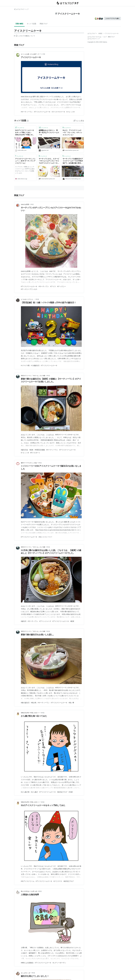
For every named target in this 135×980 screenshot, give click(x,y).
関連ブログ (44, 24)
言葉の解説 (19, 24)
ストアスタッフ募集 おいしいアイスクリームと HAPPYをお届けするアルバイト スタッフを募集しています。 (25, 170)
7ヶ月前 (43, 54)
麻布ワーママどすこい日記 (29, 463)
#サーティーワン (27, 112)
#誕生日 (24, 621)
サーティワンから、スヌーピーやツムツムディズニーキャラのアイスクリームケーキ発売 (49, 161)
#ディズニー (61, 286)
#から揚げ (34, 792)
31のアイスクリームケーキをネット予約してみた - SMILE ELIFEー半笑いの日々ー (25, 133)
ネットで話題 (31, 24)
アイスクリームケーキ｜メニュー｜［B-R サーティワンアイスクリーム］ (25, 161)
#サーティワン (44, 286)
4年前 (48, 376)
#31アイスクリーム (28, 881)
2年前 (37, 299)
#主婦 (71, 792)
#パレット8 (70, 112)
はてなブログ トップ (21, 9)
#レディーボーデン (59, 963)
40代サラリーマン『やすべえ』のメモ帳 (33, 376)
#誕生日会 (24, 450)
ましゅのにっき (26, 973)
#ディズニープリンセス (29, 289)
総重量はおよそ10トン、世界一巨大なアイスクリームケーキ (49, 132)
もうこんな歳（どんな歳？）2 (30, 54)
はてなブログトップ (94, 39)
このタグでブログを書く (112, 19)
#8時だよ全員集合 (27, 963)
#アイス (53, 286)
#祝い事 (71, 703)
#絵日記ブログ (62, 792)
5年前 (48, 547)
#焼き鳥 (34, 703)
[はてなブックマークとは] (28, 121)
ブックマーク (20, 128)
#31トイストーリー (45, 537)
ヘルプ (105, 37)
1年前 (32, 204)
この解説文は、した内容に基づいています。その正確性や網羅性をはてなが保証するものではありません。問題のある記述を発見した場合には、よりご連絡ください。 (25, 36)
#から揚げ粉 (25, 792)
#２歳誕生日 (35, 365)
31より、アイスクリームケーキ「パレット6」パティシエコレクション (72, 132)
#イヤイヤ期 (25, 365)
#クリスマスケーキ (58, 112)
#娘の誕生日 (25, 703)
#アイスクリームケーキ (42, 112)
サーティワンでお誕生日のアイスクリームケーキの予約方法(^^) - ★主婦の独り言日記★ (73, 161)
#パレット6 (25, 453)
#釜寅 (31, 450)
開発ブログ (111, 37)
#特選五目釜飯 (40, 450)
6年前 (43, 713)
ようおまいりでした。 (28, 299)
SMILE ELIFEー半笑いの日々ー (30, 713)
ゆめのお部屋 (25, 204)
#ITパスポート (35, 453)
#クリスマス (58, 881)
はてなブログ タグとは (94, 37)
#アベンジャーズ (45, 621)
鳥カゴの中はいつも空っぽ (29, 891)
